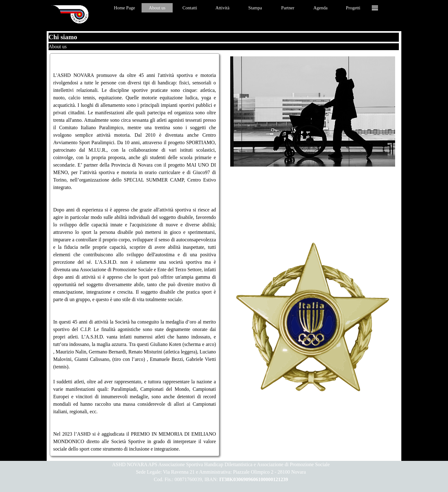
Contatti (190, 8)
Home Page (124, 8)
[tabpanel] (135, 255)
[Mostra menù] (375, 8)
